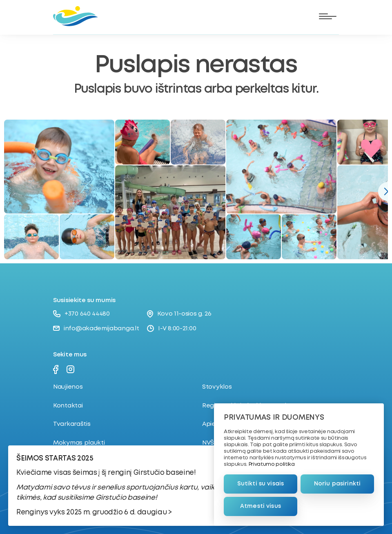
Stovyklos (217, 387)
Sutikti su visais (261, 484)
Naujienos (68, 387)
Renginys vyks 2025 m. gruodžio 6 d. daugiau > (94, 513)
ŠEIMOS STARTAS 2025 (55, 459)
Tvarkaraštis (72, 424)
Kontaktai (68, 406)
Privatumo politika (272, 464)
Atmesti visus (261, 506)
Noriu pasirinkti (337, 484)
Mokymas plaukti (79, 443)
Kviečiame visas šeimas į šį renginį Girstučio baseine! (106, 473)
